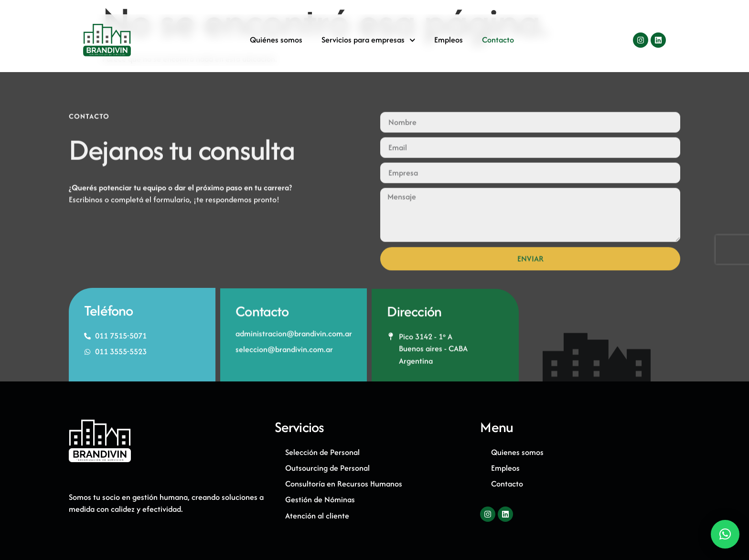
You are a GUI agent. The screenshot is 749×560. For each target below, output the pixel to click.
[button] (725, 534)
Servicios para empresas (369, 42)
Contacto (498, 42)
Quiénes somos (276, 42)
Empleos (449, 42)
